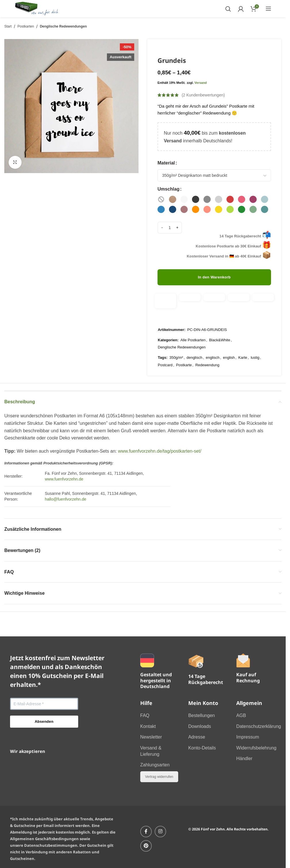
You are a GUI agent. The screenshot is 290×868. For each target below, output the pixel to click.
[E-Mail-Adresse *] (44, 704)
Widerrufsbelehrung (256, 748)
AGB (241, 715)
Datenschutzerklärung (259, 726)
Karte (243, 358)
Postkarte (184, 365)
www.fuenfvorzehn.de (64, 479)
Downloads (200, 726)
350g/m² (176, 358)
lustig (255, 358)
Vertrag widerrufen (159, 777)
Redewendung (207, 365)
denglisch (194, 358)
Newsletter (151, 737)
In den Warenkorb (214, 277)
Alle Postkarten (193, 340)
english (229, 358)
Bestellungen (202, 715)
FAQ (145, 715)
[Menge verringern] (162, 228)
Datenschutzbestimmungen (51, 845)
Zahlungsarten (155, 765)
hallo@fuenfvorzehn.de (66, 499)
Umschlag (168, 189)
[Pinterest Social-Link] (146, 846)
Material (166, 163)
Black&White (220, 340)
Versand (201, 82)
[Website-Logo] (37, 8)
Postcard (165, 365)
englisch (213, 358)
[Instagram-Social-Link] (160, 832)
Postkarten (26, 26)
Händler (244, 758)
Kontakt (148, 726)
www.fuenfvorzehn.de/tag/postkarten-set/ (160, 451)
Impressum (248, 737)
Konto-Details (202, 748)
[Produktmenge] (170, 228)
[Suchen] (228, 9)
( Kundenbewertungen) (203, 95)
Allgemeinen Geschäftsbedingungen (44, 839)
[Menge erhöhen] (178, 228)
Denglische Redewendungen (63, 26)
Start (8, 26)
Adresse (197, 737)
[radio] (161, 199)
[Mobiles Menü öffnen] (268, 9)
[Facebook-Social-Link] (146, 832)
